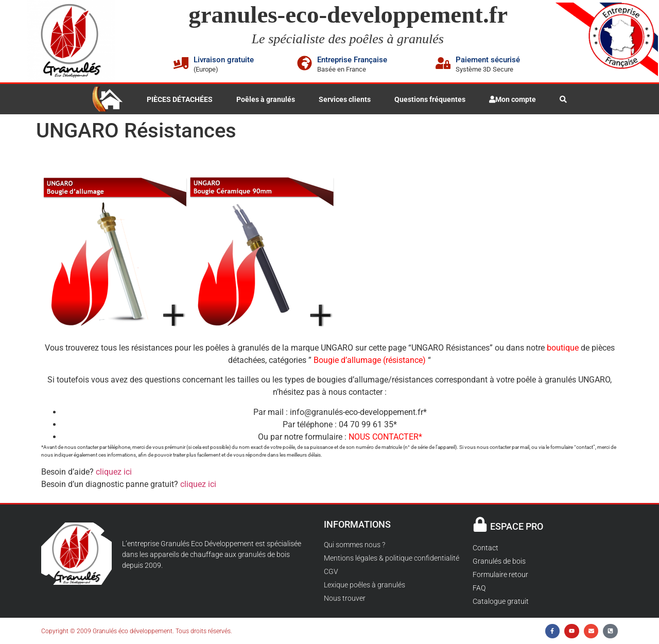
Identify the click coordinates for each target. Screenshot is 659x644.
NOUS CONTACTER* (385, 437)
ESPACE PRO (517, 526)
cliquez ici (114, 472)
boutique (563, 348)
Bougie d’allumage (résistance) (370, 360)
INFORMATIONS (357, 524)
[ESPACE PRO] (480, 524)
